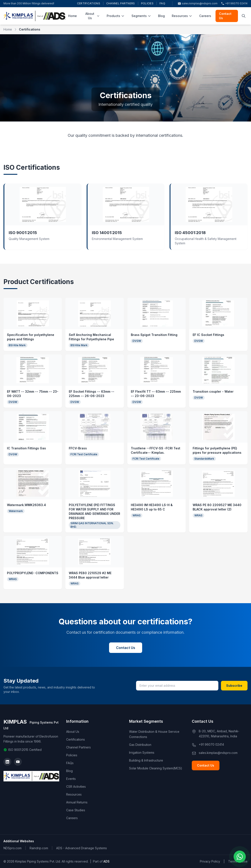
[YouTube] (18, 762)
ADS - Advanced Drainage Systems (82, 848)
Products (116, 16)
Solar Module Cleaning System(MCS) (156, 768)
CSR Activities (76, 787)
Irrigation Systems (142, 752)
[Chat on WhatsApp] (240, 857)
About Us (93, 16)
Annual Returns (77, 802)
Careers (205, 16)
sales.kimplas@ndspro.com (198, 4)
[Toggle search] (244, 16)
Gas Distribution (140, 745)
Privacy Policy (210, 861)
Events (71, 779)
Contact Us (225, 16)
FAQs (70, 763)
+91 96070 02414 (234, 4)
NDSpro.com (13, 848)
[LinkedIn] (7, 762)
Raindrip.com (39, 848)
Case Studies (76, 810)
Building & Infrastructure (146, 760)
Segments (141, 16)
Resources (182, 16)
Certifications (89, 3)
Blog (161, 16)
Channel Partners (121, 3)
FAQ (162, 3)
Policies (147, 3)
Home (72, 16)
